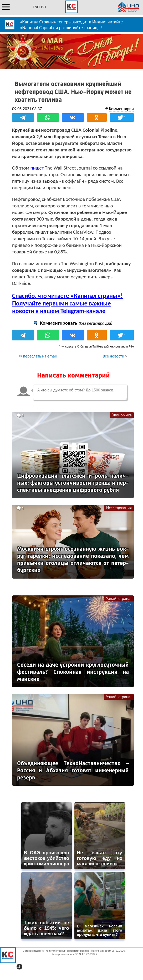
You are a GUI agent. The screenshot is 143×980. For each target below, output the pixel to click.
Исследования (119, 508)
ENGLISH (39, 7)
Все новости (114, 356)
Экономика (122, 415)
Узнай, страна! (119, 598)
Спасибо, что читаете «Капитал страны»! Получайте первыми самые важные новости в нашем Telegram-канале (67, 303)
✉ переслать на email (38, 356)
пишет (37, 168)
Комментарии (121, 109)
